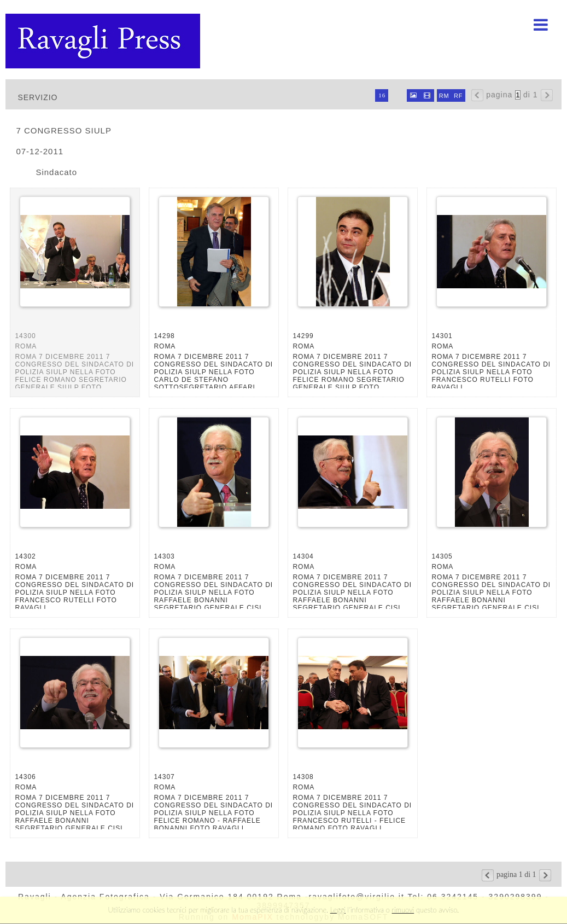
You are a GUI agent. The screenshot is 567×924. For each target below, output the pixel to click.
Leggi (338, 910)
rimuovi (403, 910)
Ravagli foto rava (104, 41)
